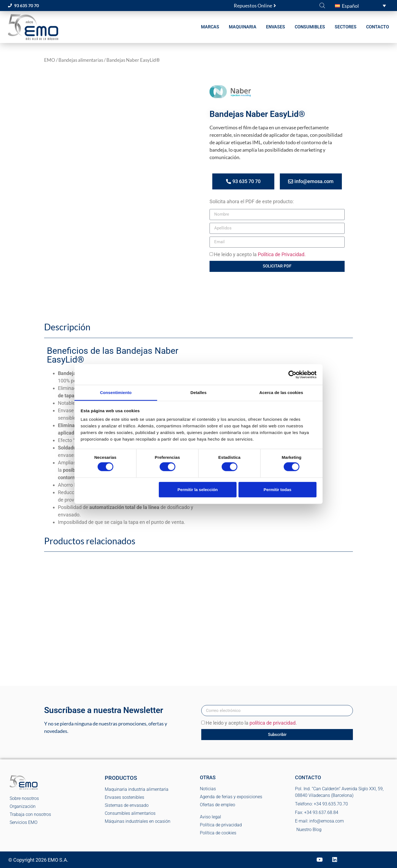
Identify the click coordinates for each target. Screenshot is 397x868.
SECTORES (346, 27)
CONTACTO (378, 27)
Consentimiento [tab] (116, 393)
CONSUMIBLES (310, 27)
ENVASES (276, 27)
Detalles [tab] (198, 393)
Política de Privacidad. (282, 254)
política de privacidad (273, 723)
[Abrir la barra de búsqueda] (322, 5)
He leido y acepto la (260, 254)
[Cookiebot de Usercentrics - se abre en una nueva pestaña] (292, 374)
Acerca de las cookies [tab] (281, 393)
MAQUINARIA (243, 27)
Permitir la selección (198, 489)
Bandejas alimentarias (81, 60)
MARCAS (210, 27)
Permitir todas (277, 489)
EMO (50, 60)
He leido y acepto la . (251, 723)
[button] (360, 6)
